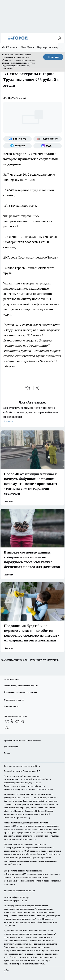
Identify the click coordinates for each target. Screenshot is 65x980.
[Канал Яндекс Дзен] (22, 721)
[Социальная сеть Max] (48, 146)
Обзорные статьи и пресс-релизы (20, 692)
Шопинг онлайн (12, 679)
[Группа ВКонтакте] (18, 139)
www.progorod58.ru (31, 766)
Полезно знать (11, 706)
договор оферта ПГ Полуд (17, 897)
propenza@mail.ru (13, 779)
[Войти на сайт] (60, 38)
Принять (53, 57)
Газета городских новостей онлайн (21, 686)
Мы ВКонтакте (10, 47)
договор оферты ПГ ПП (15, 901)
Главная (8, 753)
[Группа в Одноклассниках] (12, 721)
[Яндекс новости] (48, 139)
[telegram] (39, 388)
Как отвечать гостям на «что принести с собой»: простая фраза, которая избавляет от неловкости (32, 415)
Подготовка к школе (14, 700)
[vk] (28, 388)
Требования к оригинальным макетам (22, 740)
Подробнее (10, 925)
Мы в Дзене (27, 47)
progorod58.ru (12, 826)
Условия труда (11, 747)
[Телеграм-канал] (18, 146)
